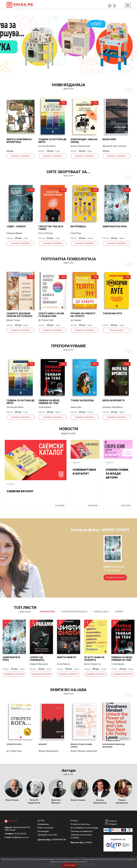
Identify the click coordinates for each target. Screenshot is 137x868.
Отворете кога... (15, 744)
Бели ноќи (109, 139)
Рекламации (43, 831)
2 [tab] (133, 19)
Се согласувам (69, 865)
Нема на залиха (116, 330)
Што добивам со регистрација (84, 828)
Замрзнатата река (115, 226)
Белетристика (47, 612)
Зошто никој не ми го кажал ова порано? (51, 316)
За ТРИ (41, 821)
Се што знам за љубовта (94, 659)
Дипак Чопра (13, 320)
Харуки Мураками (39, 664)
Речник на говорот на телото (83, 315)
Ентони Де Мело (47, 146)
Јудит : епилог (16, 226)
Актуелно (11, 484)
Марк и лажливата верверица (19, 141)
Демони (43, 744)
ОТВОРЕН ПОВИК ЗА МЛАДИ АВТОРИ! (117, 474)
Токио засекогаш (82, 400)
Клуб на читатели (45, 828)
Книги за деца (101, 612)
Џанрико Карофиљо (113, 407)
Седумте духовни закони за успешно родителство (19, 316)
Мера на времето (114, 400)
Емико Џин (76, 407)
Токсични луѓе (112, 313)
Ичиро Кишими (78, 751)
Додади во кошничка (21, 156)
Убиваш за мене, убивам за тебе (49, 402)
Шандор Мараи (14, 233)
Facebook (112, 821)
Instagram (113, 824)
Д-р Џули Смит (46, 320)
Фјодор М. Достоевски (114, 146)
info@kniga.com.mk (20, 837)
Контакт (74, 821)
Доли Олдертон (92, 664)
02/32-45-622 (20, 834)
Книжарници (43, 824)
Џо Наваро (76, 320)
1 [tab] (129, 19)
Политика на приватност (82, 831)
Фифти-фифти (67, 657)
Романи (119, 612)
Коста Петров (46, 233)
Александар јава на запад (84, 141)
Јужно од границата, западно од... (39, 660)
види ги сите (68, 89)
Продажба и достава (47, 835)
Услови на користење (80, 824)
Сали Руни (76, 233)
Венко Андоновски (80, 146)
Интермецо (78, 226)
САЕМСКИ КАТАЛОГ (20, 491)
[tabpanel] (68, 44)
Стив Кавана (45, 407)
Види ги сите (25, 612)
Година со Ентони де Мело (52, 141)
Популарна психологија (74, 612)
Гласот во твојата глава (51, 228)
